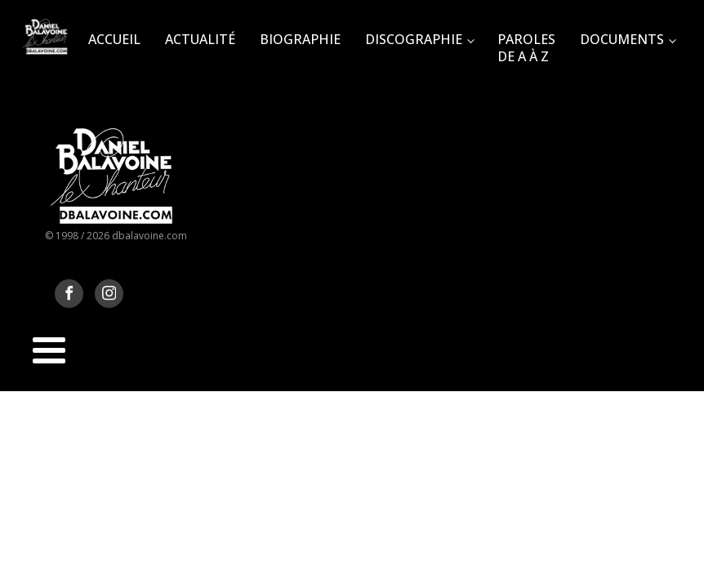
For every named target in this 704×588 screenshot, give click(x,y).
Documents (622, 39)
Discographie (414, 39)
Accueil (114, 39)
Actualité (200, 39)
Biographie (300, 39)
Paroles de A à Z (526, 48)
